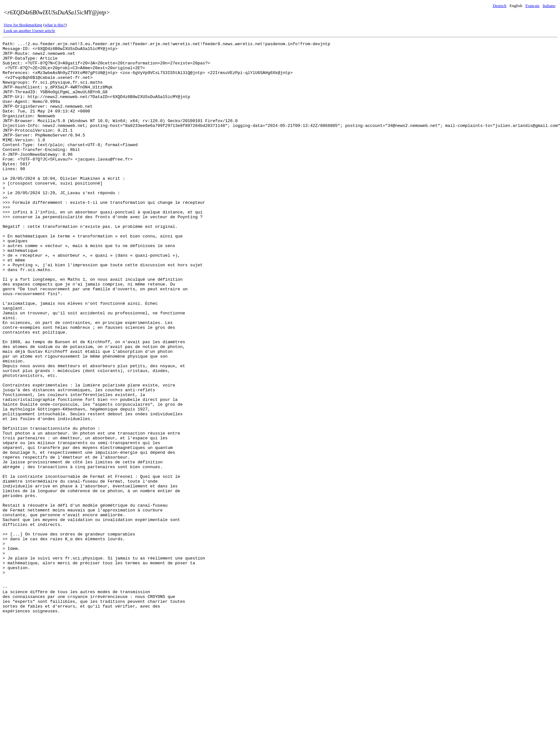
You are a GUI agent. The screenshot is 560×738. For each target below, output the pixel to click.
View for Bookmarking (23, 25)
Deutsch (500, 6)
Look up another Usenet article (29, 31)
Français (532, 6)
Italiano (549, 6)
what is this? (55, 25)
